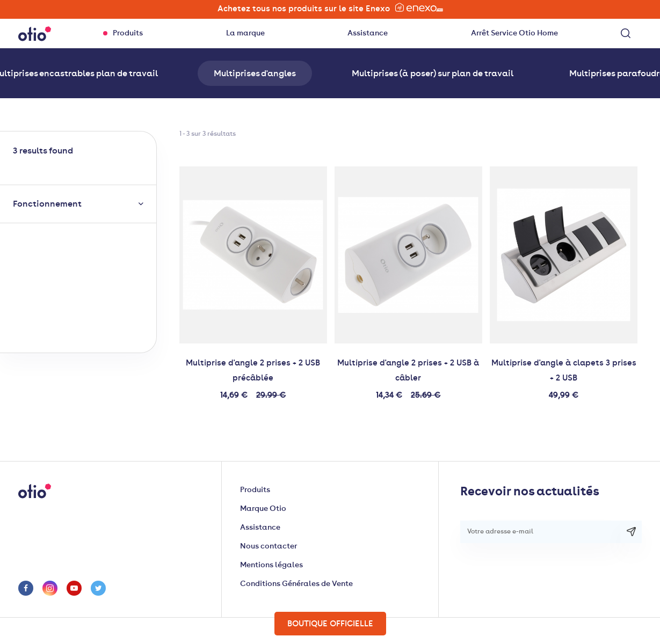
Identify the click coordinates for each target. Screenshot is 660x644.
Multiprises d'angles (255, 73)
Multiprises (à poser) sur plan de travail (433, 73)
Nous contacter (269, 546)
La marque (245, 33)
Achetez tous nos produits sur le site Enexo (330, 8)
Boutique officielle (330, 624)
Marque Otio (263, 508)
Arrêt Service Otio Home (514, 33)
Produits (128, 33)
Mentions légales (271, 565)
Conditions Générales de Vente (296, 584)
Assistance (368, 33)
